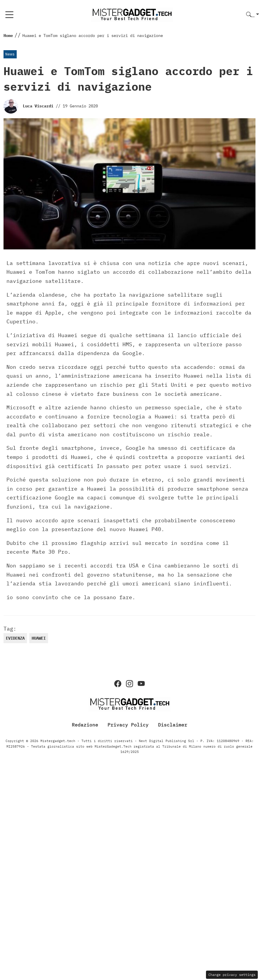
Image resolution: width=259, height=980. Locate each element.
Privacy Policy (128, 724)
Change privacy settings (232, 975)
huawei (39, 638)
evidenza (15, 638)
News (10, 54)
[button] (253, 15)
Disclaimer (173, 724)
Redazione (85, 724)
